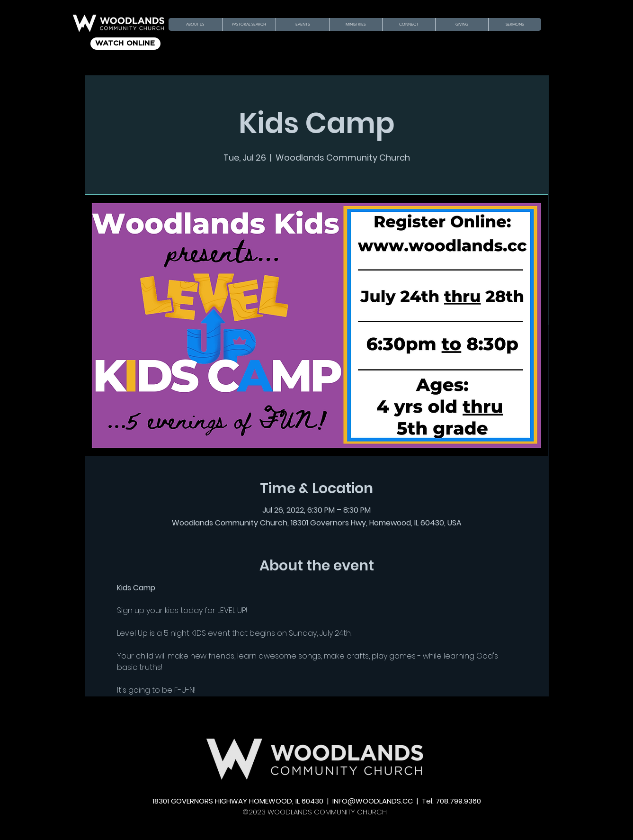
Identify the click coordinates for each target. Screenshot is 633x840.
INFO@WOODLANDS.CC (373, 801)
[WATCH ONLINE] (125, 44)
